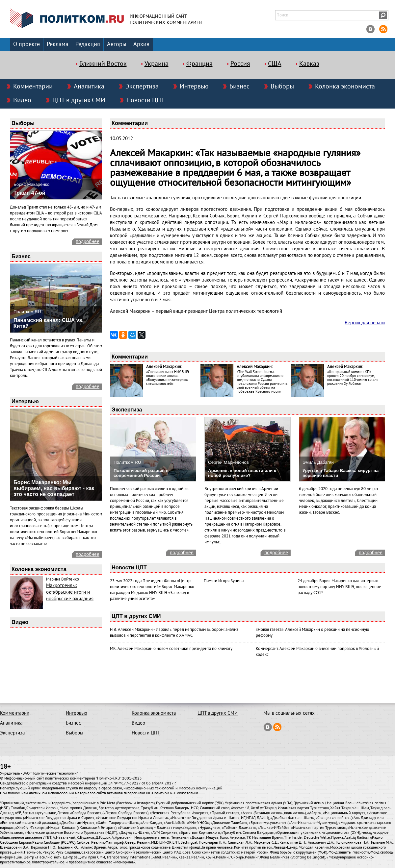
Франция (199, 64)
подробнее (88, 241)
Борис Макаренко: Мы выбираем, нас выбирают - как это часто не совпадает (54, 488)
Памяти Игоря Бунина (224, 581)
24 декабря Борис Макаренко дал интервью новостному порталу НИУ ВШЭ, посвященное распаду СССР (339, 587)
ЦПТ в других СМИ (79, 100)
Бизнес (239, 87)
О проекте (26, 44)
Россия (240, 64)
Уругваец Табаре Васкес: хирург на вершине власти (341, 473)
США (275, 64)
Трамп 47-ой (29, 193)
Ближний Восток (103, 64)
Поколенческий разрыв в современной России (141, 473)
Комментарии (33, 87)
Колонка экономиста (345, 87)
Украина (157, 64)
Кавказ (309, 64)
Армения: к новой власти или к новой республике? (242, 473)
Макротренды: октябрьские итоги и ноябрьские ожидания (70, 592)
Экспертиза (142, 87)
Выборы (282, 87)
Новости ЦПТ (145, 100)
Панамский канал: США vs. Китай (49, 323)
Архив (141, 44)
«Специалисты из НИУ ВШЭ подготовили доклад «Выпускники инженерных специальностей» (168, 378)
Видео (22, 100)
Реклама (58, 44)
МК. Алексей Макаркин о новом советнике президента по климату (171, 649)
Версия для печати (365, 323)
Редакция (88, 44)
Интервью (194, 87)
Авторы (117, 44)
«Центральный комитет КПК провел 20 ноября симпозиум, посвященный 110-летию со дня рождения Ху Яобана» (353, 378)
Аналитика (89, 87)
